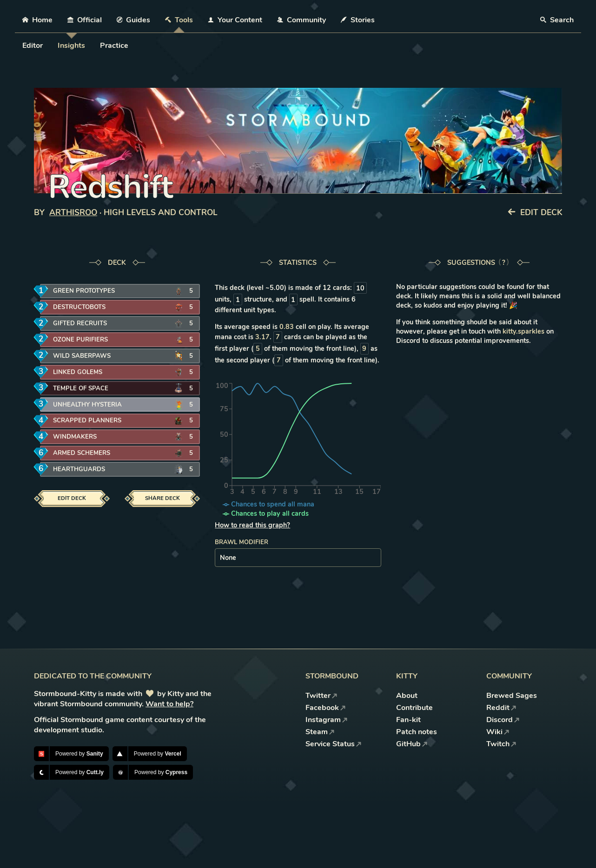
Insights (71, 46)
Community (301, 20)
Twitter (321, 696)
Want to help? (169, 704)
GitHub (412, 744)
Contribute (414, 708)
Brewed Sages (512, 696)
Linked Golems (76, 372)
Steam (320, 732)
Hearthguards (78, 470)
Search (557, 20)
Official (85, 20)
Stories (358, 20)
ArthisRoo (73, 213)
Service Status (334, 744)
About (407, 696)
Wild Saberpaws (80, 356)
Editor (33, 46)
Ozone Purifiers (79, 340)
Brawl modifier (242, 542)
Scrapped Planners (85, 421)
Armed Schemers (80, 453)
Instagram (327, 720)
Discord (503, 720)
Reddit (501, 708)
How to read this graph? (252, 525)
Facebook (326, 708)
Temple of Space (79, 388)
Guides (134, 20)
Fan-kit (408, 720)
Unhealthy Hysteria (86, 404)
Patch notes (417, 732)
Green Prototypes (82, 291)
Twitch (501, 744)
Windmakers (74, 437)
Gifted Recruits (79, 324)
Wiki (498, 732)
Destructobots (79, 307)
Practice (114, 46)
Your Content (235, 20)
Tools (179, 20)
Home (37, 20)
